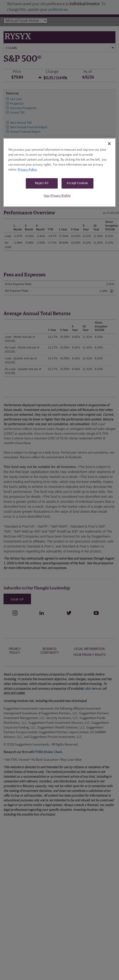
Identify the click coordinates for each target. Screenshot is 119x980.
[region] (60, 172)
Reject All (42, 183)
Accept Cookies (77, 183)
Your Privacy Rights (57, 196)
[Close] (109, 144)
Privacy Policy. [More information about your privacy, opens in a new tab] (28, 170)
